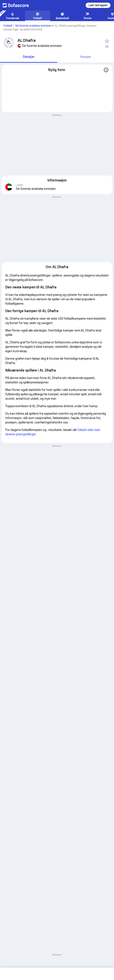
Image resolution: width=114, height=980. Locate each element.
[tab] (29, 57)
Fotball (8, 26)
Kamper (86, 57)
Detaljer (29, 57)
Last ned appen (98, 5)
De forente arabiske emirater (33, 26)
